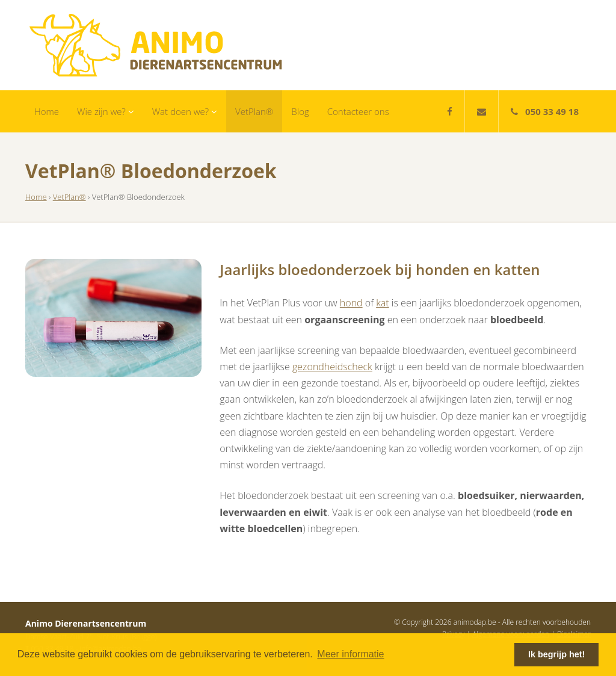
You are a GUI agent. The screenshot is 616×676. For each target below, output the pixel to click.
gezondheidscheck (332, 367)
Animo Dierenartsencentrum (156, 45)
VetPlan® (254, 111)
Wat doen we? (185, 111)
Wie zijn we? (106, 111)
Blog (300, 111)
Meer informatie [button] (350, 654)
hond (351, 303)
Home (47, 111)
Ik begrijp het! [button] (556, 654)
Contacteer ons (358, 111)
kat (383, 303)
